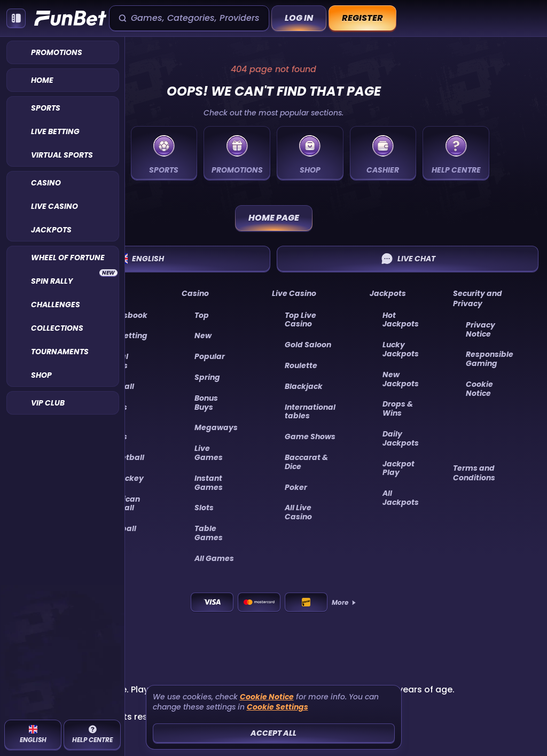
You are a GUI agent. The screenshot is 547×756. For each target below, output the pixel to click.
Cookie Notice (479, 389)
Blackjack (304, 386)
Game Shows (310, 437)
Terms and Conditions (474, 473)
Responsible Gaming (490, 359)
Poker (296, 487)
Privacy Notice (480, 329)
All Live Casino (298, 512)
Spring (207, 377)
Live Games (209, 453)
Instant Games (209, 483)
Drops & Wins (398, 408)
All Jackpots (401, 498)
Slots (204, 508)
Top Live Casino (300, 320)
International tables (310, 412)
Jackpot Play (398, 468)
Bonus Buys (206, 403)
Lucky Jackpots (401, 349)
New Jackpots (401, 379)
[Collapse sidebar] (16, 18)
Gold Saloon (308, 345)
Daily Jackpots (401, 438)
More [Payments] (344, 603)
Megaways (216, 427)
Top (202, 315)
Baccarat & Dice (306, 462)
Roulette (301, 365)
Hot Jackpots (401, 320)
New (203, 336)
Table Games (209, 533)
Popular (210, 356)
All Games (214, 558)
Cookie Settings (278, 707)
